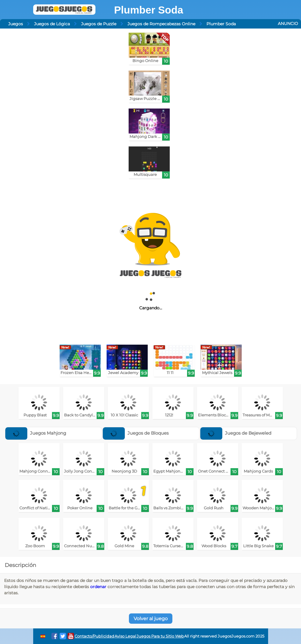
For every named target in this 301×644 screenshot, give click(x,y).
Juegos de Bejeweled (236, 433)
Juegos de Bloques (136, 433)
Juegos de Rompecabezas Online (161, 24)
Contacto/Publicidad (94, 636)
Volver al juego (151, 619)
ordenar (98, 587)
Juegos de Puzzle (99, 24)
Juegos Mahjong (36, 433)
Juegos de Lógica (52, 24)
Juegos (16, 24)
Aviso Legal (125, 636)
